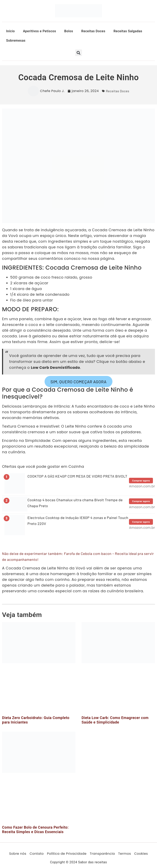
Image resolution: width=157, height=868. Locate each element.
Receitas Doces (93, 31)
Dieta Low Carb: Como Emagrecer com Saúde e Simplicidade (115, 720)
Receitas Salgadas (128, 31)
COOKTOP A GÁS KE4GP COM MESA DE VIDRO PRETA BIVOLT (77, 476)
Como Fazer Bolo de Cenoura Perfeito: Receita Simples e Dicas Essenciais (35, 830)
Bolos (69, 31)
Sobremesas (16, 41)
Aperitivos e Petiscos (39, 31)
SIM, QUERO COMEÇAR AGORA (78, 381)
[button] (79, 53)
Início (10, 31)
